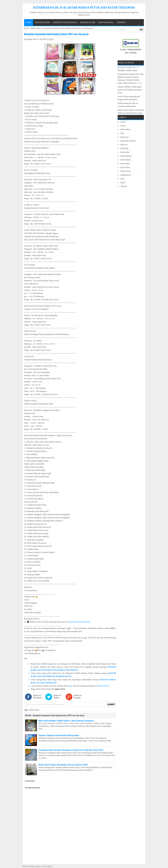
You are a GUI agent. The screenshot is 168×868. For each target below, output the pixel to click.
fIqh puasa (125, 137)
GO (141, 30)
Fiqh (122, 133)
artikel (123, 122)
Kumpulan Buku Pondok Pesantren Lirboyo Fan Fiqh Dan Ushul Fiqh (71, 750)
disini (70, 686)
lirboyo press (126, 171)
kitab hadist (125, 152)
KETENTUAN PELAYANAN (65, 22)
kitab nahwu (125, 167)
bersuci (123, 126)
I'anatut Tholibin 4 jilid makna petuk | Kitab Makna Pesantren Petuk (130, 90)
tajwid (123, 182)
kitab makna (125, 164)
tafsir (122, 179)
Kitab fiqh (124, 148)
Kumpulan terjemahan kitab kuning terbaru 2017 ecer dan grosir (56, 34)
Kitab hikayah (126, 156)
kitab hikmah (126, 160)
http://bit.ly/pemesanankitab (79, 622)
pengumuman (126, 175)
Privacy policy (47, 866)
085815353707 (104, 686)
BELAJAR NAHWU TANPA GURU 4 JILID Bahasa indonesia (66, 721)
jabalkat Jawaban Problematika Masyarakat (59, 735)
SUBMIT (111, 704)
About (25, 866)
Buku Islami (36, 28)
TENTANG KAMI (42, 22)
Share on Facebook (37, 697)
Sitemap (121, 22)
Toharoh (124, 186)
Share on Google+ (78, 697)
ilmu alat (124, 145)
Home (29, 22)
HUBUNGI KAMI (88, 22)
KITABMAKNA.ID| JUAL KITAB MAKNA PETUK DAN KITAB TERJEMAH (84, 8)
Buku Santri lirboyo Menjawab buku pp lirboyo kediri (63, 765)
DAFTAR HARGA (106, 22)
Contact (38, 866)
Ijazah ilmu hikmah (128, 141)
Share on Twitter (57, 697)
